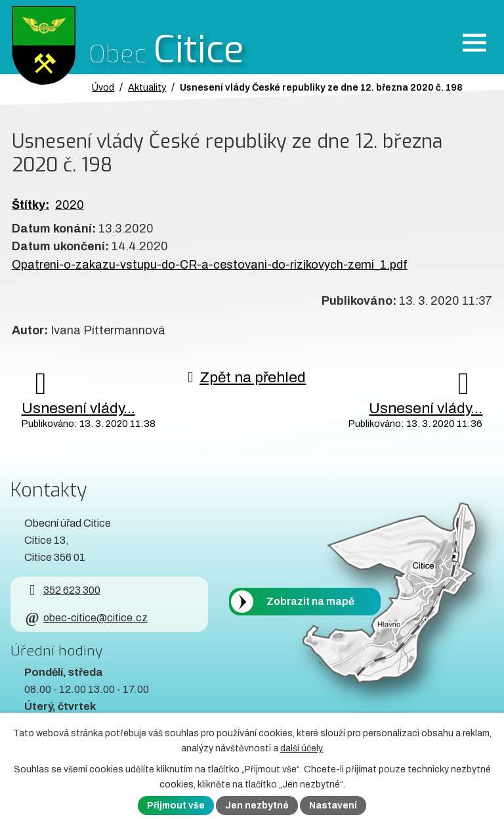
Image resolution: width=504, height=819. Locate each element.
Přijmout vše (176, 806)
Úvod (103, 87)
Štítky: (31, 205)
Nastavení (333, 806)
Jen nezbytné (257, 806)
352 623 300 (62, 590)
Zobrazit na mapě (310, 602)
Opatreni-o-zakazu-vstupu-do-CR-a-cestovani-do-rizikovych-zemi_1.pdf (210, 265)
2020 (70, 205)
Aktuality (147, 87)
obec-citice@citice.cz (86, 618)
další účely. (302, 748)
